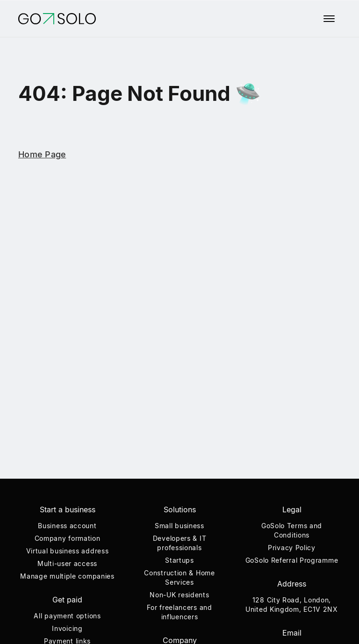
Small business (179, 526)
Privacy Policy (292, 548)
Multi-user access (67, 563)
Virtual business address (68, 551)
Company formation (68, 538)
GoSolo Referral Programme (292, 560)
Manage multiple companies (67, 576)
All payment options (67, 616)
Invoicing (67, 628)
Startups (179, 560)
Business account (67, 526)
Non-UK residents (179, 595)
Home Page (42, 154)
